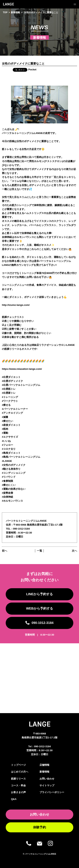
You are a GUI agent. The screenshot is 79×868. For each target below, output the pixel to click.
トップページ (18, 765)
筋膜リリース (18, 779)
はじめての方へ (20, 772)
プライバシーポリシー (52, 792)
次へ (74, 551)
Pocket (32, 70)
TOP (5, 12)
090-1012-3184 (42, 746)
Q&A (14, 799)
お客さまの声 (18, 792)
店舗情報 (44, 765)
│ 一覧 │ (39, 551)
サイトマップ (47, 785)
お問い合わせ (47, 779)
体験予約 (39, 827)
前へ (5, 551)
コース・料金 (18, 785)
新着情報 (15, 12)
